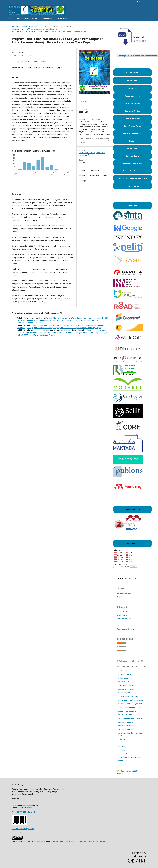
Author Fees (132, 148)
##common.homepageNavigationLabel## (27, 26)
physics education (125, 682)
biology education (125, 678)
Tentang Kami (62, 18)
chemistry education (126, 674)
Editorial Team (132, 156)
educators (122, 746)
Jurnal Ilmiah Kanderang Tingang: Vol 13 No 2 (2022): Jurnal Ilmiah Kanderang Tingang (68, 328)
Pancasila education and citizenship (131, 718)
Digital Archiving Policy (132, 133)
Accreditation (132, 72)
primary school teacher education (130, 700)
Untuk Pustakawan (124, 619)
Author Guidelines (132, 103)
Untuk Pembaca (123, 611)
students (121, 750)
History (132, 141)
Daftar (140, 2)
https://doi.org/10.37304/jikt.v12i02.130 (32, 61)
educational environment (127, 754)
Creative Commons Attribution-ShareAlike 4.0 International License (78, 841)
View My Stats (130, 579)
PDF (84, 101)
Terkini (11, 18)
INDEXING (132, 205)
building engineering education (130, 707)
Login (147, 2)
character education (125, 726)
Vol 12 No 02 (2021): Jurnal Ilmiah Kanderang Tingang (31, 31)
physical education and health (129, 696)
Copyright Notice (132, 111)
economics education (126, 689)
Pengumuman (46, 18)
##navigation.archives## (27, 18)
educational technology (127, 715)
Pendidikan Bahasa (125, 729)
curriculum (122, 743)
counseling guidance (126, 722)
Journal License (132, 186)
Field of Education (123, 671)
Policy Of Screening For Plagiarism (132, 178)
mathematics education (127, 685)
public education (124, 693)
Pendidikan (121, 739)
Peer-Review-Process (132, 163)
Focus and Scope (132, 96)
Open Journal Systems (126, 629)
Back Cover (132, 88)
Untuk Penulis (122, 615)
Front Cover (132, 80)
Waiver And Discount (132, 171)
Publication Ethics (132, 118)
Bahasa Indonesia (124, 593)
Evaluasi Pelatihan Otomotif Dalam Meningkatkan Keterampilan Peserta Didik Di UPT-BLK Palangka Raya (62, 331)
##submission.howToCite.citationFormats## (95, 140)
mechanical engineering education (131, 704)
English (120, 597)
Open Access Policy (132, 126)
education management (127, 711)
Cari (146, 18)
